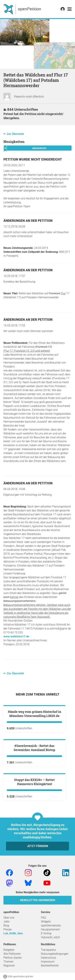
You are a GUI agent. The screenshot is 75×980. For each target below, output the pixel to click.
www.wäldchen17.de (16, 636)
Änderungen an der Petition (28, 221)
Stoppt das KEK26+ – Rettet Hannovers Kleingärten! (34, 905)
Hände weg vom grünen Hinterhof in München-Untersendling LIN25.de (34, 755)
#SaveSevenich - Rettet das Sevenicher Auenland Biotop (34, 830)
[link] (69, 9)
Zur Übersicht (15, 134)
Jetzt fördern (37, 969)
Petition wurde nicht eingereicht (33, 159)
